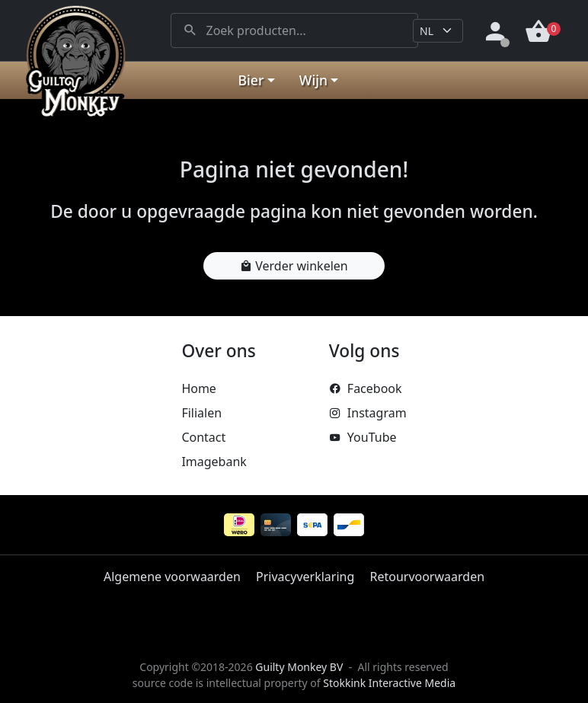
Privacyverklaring (305, 577)
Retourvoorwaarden (427, 577)
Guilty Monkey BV (299, 667)
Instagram (368, 413)
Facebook (366, 388)
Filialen (201, 413)
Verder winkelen (294, 266)
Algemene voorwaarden (172, 577)
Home (199, 388)
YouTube (363, 437)
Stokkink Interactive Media (389, 683)
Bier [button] (251, 80)
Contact (203, 437)
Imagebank (214, 462)
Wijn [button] (313, 80)
